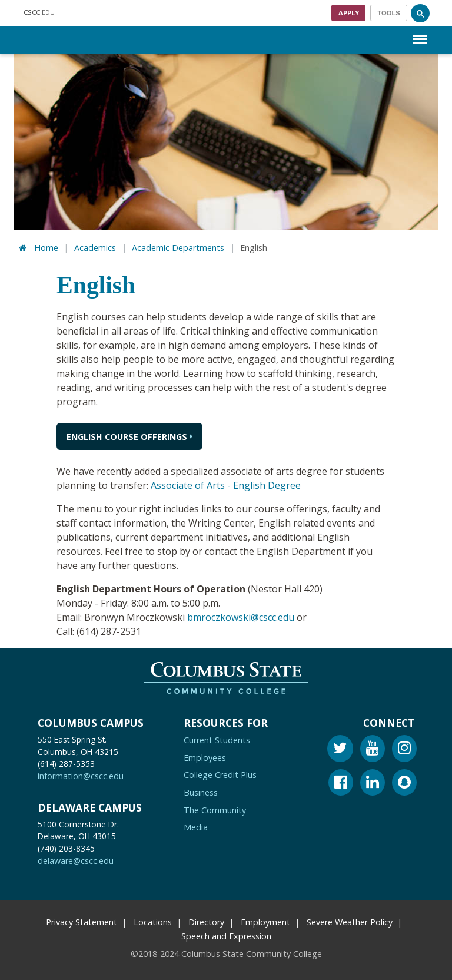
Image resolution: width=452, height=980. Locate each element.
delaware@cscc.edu (76, 861)
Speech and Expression (226, 936)
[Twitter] (340, 750)
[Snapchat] (404, 784)
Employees (205, 758)
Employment (265, 922)
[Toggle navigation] (389, 13)
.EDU (39, 13)
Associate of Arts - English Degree (226, 485)
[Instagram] (404, 750)
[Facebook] (341, 784)
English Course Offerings (127, 437)
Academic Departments (178, 248)
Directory (206, 922)
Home (46, 248)
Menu (420, 33)
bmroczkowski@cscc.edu (241, 617)
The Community (215, 810)
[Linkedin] (373, 784)
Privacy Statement (82, 922)
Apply (349, 13)
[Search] (420, 13)
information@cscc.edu (81, 777)
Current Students (217, 740)
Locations (153, 922)
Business (201, 792)
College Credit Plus (220, 775)
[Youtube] (373, 750)
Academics (95, 248)
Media (196, 827)
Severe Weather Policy (350, 922)
